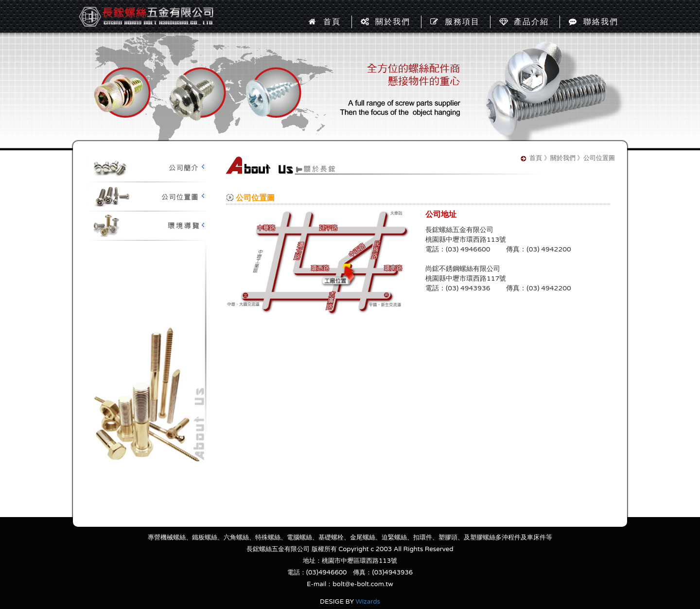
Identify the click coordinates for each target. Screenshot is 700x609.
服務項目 (455, 22)
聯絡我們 (594, 22)
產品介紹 (524, 22)
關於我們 (385, 22)
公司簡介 (146, 168)
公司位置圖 (146, 197)
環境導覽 (146, 226)
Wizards (368, 602)
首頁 (325, 22)
